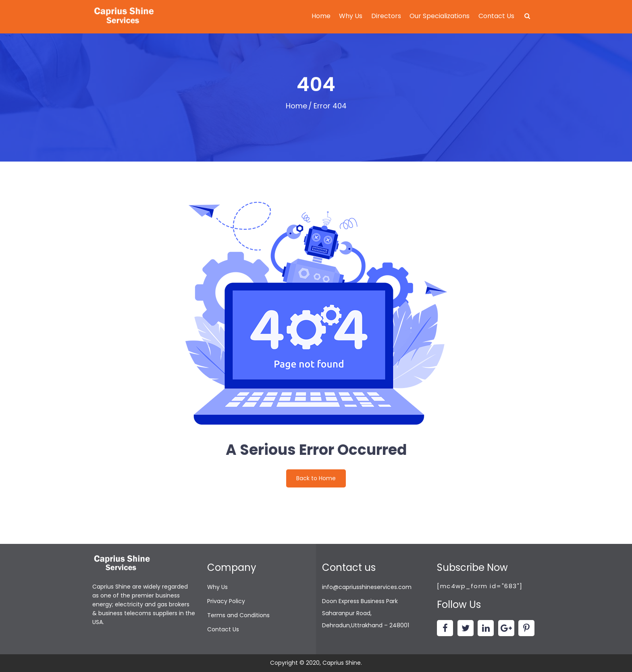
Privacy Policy (226, 601)
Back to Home (316, 478)
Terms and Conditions (238, 615)
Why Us (351, 16)
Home (321, 16)
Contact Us (496, 16)
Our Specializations (440, 16)
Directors (386, 16)
